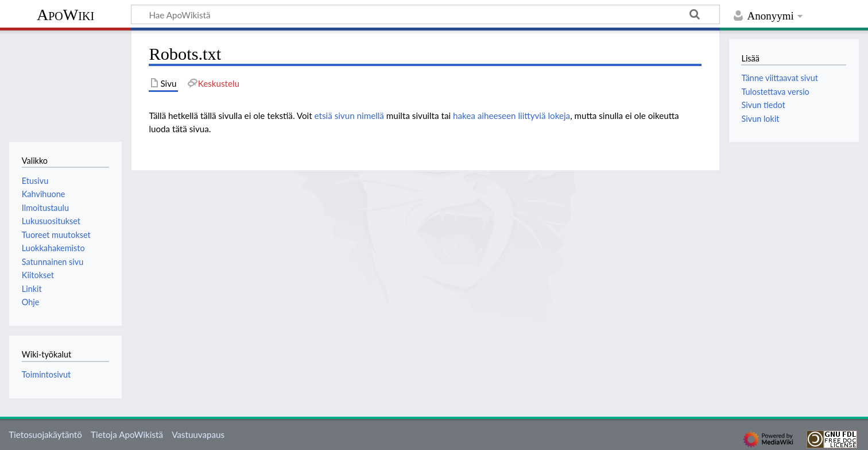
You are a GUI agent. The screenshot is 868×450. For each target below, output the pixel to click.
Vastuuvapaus (198, 434)
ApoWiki (65, 15)
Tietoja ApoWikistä (127, 434)
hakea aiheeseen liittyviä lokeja (511, 116)
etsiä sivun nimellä (349, 116)
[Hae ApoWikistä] (425, 14)
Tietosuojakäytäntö (45, 434)
